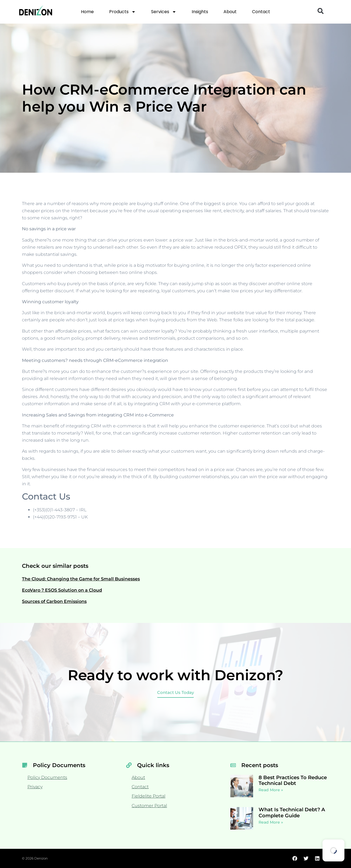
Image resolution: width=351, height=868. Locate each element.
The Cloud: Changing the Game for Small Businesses (81, 579)
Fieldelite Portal (148, 796)
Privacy (35, 787)
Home (87, 12)
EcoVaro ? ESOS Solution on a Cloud (62, 590)
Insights (200, 12)
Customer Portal (149, 806)
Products (122, 12)
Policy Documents (47, 777)
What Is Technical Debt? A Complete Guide (292, 813)
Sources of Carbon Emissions (54, 601)
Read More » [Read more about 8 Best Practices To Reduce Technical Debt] (271, 790)
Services (164, 12)
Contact (261, 12)
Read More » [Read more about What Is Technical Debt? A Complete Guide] (271, 822)
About (230, 12)
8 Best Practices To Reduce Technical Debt (293, 781)
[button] (321, 11)
